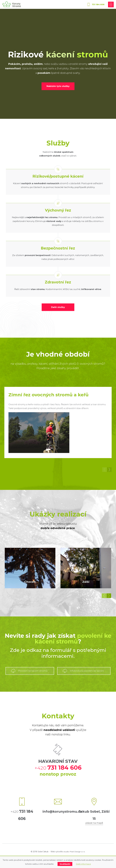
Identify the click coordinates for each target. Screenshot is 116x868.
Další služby (58, 307)
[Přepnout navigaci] (111, 4)
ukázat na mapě (94, 834)
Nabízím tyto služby (58, 86)
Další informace (83, 864)
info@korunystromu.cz (62, 823)
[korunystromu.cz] (12, 5)
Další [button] (109, 470)
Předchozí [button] (105, 470)
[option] (58, 423)
